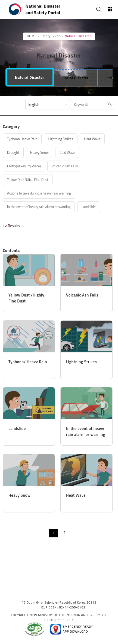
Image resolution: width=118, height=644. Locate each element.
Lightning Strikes (60, 139)
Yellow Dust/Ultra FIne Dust (28, 180)
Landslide (89, 207)
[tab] (30, 77)
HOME (32, 36)
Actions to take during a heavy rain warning (39, 193)
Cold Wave (67, 152)
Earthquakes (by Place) (24, 166)
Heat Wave (92, 139)
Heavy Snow (39, 152)
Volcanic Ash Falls (65, 166)
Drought (13, 152)
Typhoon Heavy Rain (22, 139)
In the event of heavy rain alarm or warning (39, 207)
